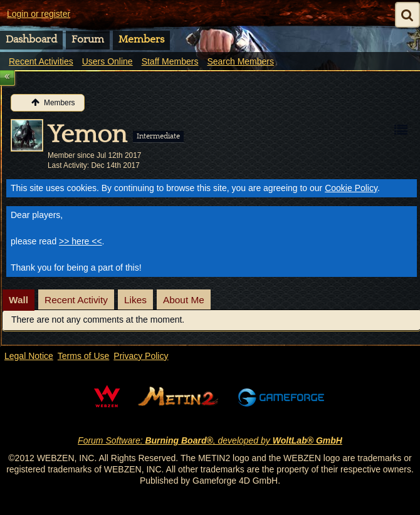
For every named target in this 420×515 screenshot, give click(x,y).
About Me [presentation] (184, 300)
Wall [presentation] (18, 300)
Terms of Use (83, 356)
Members (141, 39)
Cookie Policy (351, 188)
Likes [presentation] (135, 300)
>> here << (81, 241)
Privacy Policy (141, 356)
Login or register (39, 14)
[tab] (18, 300)
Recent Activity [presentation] (76, 300)
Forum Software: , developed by (210, 440)
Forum (88, 39)
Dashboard (31, 39)
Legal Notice (29, 356)
